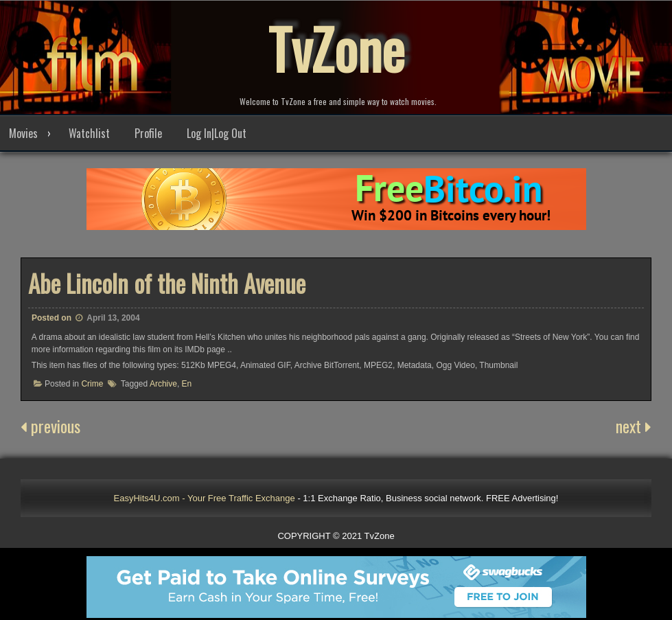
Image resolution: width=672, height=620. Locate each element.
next (634, 426)
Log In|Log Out (217, 133)
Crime (92, 384)
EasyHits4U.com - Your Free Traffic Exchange (205, 498)
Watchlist (89, 133)
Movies (23, 133)
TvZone (336, 48)
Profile (148, 133)
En (187, 384)
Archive (163, 384)
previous (50, 426)
